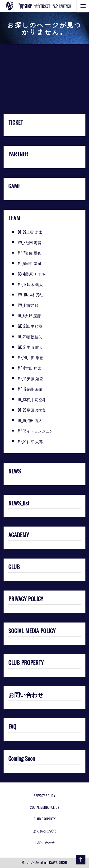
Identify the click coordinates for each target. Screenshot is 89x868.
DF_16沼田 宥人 (30, 420)
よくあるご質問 (45, 831)
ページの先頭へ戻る (80, 864)
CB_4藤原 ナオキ (31, 274)
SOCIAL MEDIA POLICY (32, 631)
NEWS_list (19, 503)
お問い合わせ (26, 695)
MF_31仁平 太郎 (30, 441)
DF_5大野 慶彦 (29, 316)
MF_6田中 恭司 (30, 263)
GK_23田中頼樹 (30, 326)
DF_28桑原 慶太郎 (32, 410)
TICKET (16, 123)
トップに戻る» (16, 76)
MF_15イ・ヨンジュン (35, 431)
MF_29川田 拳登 (30, 358)
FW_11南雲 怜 (28, 305)
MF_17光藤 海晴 (30, 389)
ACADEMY (19, 535)
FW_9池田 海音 (30, 242)
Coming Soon (22, 759)
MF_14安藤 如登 (30, 378)
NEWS (15, 471)
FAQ (12, 727)
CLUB (14, 567)
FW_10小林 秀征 (30, 295)
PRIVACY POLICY (26, 599)
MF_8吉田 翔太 (30, 368)
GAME (14, 186)
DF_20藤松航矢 (30, 337)
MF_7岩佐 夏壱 (29, 253)
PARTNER (18, 154)
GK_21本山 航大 (30, 347)
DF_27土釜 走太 (30, 232)
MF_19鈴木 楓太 (30, 284)
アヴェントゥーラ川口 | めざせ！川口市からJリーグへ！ (15, 6)
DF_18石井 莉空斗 (32, 400)
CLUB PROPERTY (26, 663)
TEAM (14, 218)
